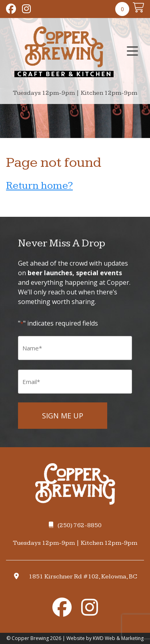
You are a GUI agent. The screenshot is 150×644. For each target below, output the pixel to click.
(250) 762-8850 (75, 525)
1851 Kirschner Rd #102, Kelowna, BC (83, 577)
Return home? (39, 186)
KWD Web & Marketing (118, 638)
